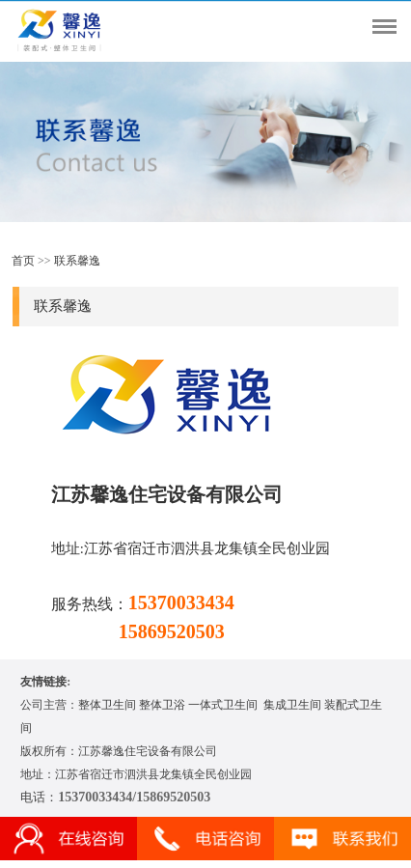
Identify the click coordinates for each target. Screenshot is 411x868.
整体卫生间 (107, 705)
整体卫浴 (162, 705)
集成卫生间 (292, 705)
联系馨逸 (77, 261)
